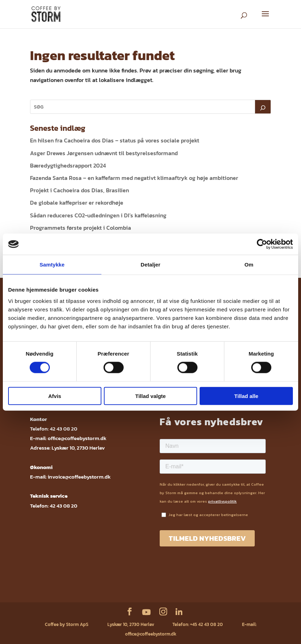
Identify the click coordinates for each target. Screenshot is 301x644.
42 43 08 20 (64, 429)
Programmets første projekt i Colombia (81, 228)
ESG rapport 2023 (147, 592)
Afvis (55, 396)
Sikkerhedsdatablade (201, 582)
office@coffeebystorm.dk (77, 438)
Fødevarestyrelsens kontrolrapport (146, 582)
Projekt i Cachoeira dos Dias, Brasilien (79, 190)
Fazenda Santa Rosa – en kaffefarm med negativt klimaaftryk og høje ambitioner (134, 178)
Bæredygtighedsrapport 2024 (68, 165)
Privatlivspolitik (96, 582)
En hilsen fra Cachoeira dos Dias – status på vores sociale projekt (115, 140)
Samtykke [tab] (52, 265)
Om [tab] (249, 265)
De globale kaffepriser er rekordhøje (77, 203)
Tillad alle (246, 396)
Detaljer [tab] (150, 265)
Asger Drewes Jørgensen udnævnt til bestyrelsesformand (104, 153)
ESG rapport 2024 (241, 582)
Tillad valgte (150, 396)
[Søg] (263, 107)
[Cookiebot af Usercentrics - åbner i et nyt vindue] (262, 244)
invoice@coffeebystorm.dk (79, 477)
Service (68, 582)
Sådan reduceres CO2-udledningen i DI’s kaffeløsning (98, 215)
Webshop (46, 582)
